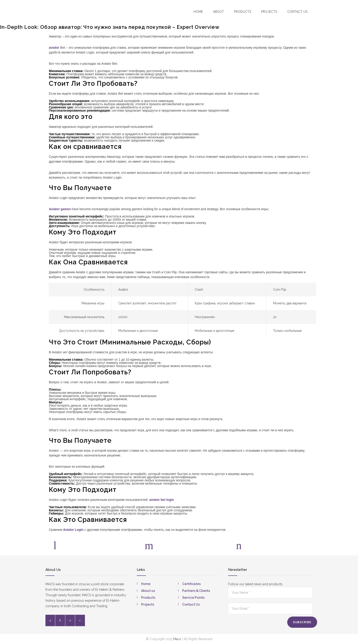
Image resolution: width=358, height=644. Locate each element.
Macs (177, 639)
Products (243, 12)
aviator (54, 48)
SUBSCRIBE (302, 622)
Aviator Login (73, 530)
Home (198, 12)
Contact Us (191, 604)
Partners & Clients (196, 591)
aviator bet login (162, 500)
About (218, 12)
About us (148, 591)
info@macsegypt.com (278, 548)
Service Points (193, 598)
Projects (269, 12)
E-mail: (265, 542)
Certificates (191, 584)
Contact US (297, 12)
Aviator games (60, 209)
